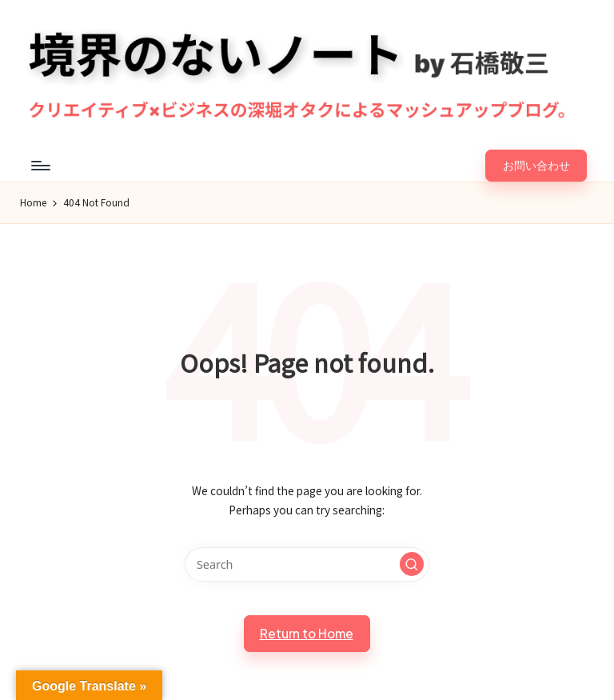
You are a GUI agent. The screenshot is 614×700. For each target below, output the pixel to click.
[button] (536, 166)
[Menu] (40, 166)
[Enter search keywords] (307, 564)
